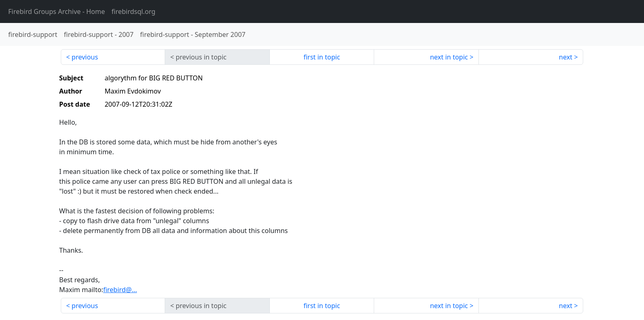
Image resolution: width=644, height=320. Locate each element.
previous (85, 57)
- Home (57, 11)
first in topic (322, 57)
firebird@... (120, 290)
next (566, 57)
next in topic (449, 57)
